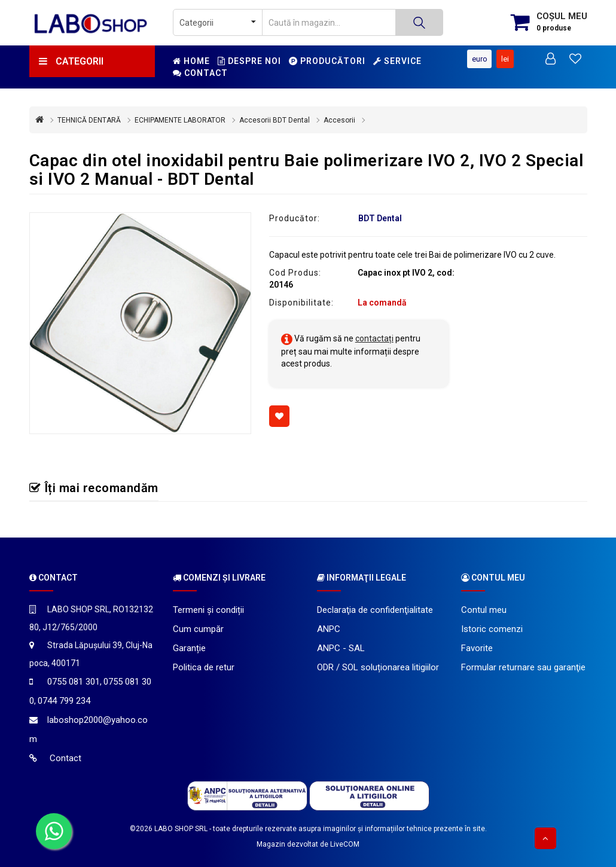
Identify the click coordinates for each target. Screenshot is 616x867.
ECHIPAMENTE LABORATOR (180, 120)
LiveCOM (345, 844)
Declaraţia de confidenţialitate (375, 610)
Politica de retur (204, 667)
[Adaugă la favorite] (279, 416)
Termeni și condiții (208, 610)
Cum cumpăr (198, 629)
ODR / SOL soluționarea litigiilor (378, 667)
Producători (327, 61)
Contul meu (484, 610)
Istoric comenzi (492, 629)
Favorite (477, 648)
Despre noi (249, 61)
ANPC (329, 629)
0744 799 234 (64, 701)
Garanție (189, 648)
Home (191, 61)
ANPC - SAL (341, 648)
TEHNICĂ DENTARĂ (89, 120)
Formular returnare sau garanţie (523, 667)
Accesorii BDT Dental (275, 120)
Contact (200, 73)
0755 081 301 (74, 682)
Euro (479, 59)
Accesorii (339, 120)
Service (397, 61)
